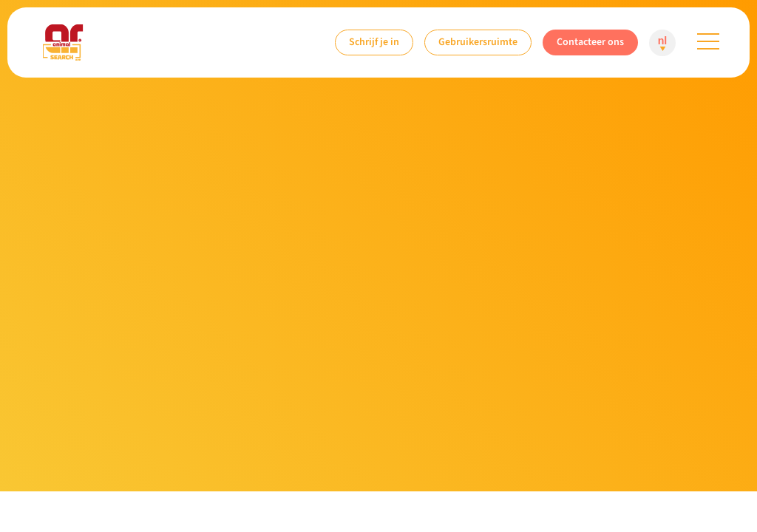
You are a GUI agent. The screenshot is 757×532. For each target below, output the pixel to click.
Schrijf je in (374, 42)
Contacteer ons (590, 42)
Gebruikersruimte (478, 42)
